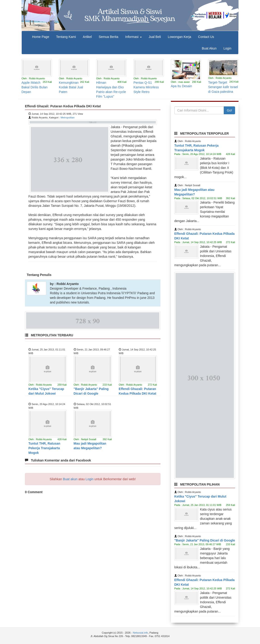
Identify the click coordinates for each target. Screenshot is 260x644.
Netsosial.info (140, 633)
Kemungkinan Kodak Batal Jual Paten (71, 87)
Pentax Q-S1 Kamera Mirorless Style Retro (146, 87)
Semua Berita (108, 37)
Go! (229, 110)
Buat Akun (209, 48)
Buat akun (70, 479)
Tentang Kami (66, 37)
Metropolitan (68, 118)
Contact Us (206, 37)
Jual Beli (155, 37)
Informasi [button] (133, 37)
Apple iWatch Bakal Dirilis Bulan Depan (35, 87)
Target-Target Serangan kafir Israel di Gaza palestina (223, 87)
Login (227, 48)
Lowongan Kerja (180, 37)
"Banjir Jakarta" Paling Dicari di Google (205, 540)
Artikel (87, 37)
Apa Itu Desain (181, 86)
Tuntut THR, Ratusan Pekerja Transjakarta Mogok (44, 448)
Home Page (41, 37)
